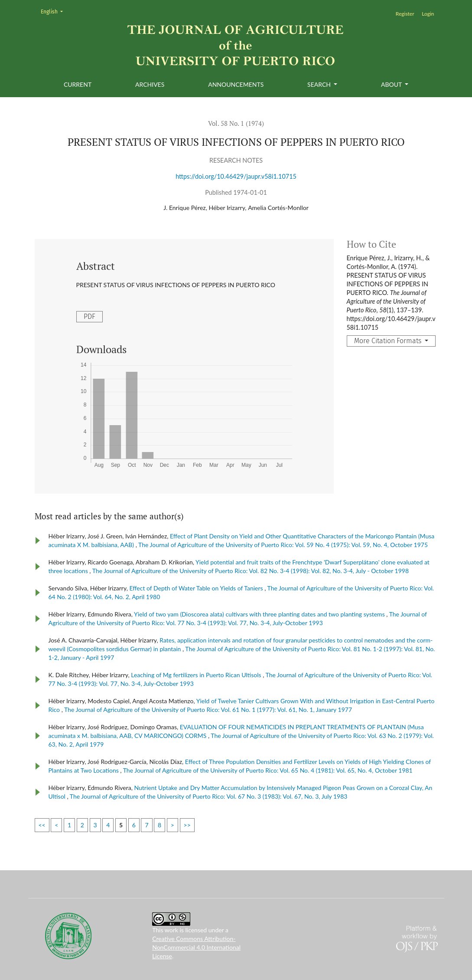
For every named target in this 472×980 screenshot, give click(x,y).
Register (405, 14)
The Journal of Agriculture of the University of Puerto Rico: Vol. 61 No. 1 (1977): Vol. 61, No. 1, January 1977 (208, 710)
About (392, 84)
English (54, 11)
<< (42, 825)
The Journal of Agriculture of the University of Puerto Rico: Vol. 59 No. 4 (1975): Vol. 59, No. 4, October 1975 (283, 545)
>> (187, 825)
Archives (150, 84)
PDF (90, 316)
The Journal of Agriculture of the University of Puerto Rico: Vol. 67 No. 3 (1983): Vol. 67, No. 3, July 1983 (209, 796)
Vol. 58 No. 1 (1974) (236, 123)
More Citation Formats (389, 341)
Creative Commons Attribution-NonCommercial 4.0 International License (196, 947)
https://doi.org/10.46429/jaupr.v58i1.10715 (236, 176)
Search (320, 84)
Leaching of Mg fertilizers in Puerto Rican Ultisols (197, 675)
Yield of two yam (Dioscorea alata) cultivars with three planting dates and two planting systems (260, 614)
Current (78, 84)
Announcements (236, 84)
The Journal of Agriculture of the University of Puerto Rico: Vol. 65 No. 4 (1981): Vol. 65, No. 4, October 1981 (268, 770)
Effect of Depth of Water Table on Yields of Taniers (197, 588)
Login (428, 14)
